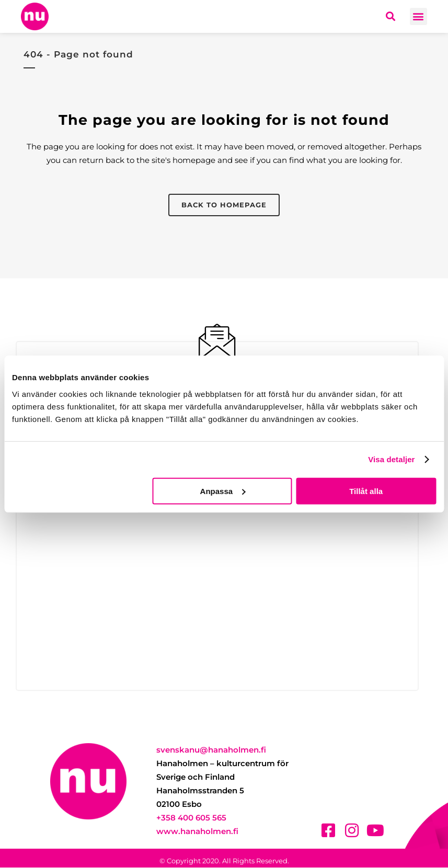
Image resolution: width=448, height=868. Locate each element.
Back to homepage (224, 205)
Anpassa (223, 491)
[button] (418, 16)
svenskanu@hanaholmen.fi (211, 750)
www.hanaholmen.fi (197, 832)
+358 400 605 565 (191, 818)
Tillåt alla (366, 491)
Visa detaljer (391, 459)
